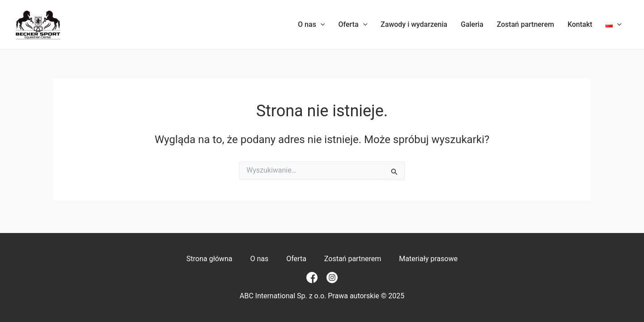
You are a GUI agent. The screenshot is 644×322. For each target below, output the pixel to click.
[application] (321, 25)
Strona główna (210, 259)
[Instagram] (332, 278)
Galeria (472, 24)
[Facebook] (312, 278)
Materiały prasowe (428, 259)
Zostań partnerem (525, 24)
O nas (311, 25)
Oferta (353, 25)
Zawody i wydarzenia (414, 24)
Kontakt (580, 24)
